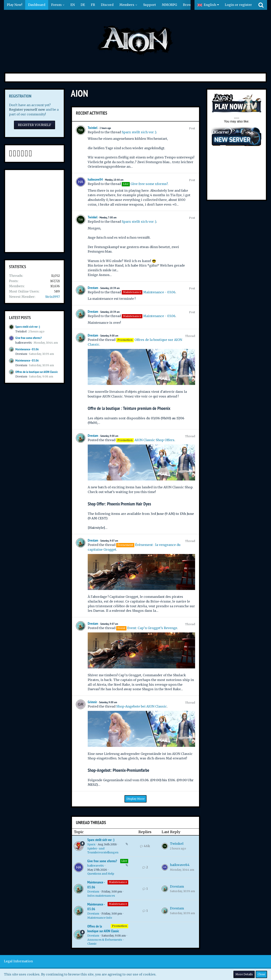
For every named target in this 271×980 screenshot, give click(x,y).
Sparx (91, 844)
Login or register (238, 5)
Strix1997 (53, 297)
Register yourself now (27, 110)
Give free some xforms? (29, 338)
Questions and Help (101, 874)
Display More (135, 799)
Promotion (119, 926)
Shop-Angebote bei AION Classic (141, 706)
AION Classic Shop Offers (154, 440)
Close (261, 974)
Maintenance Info (100, 918)
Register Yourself (35, 125)
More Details (244, 974)
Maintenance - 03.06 (27, 349)
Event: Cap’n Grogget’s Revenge (152, 628)
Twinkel (21, 331)
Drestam (21, 354)
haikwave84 (24, 343)
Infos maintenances (101, 896)
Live (124, 861)
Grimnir (92, 702)
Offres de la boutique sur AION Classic (37, 372)
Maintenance (118, 882)
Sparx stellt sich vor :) (28, 327)
